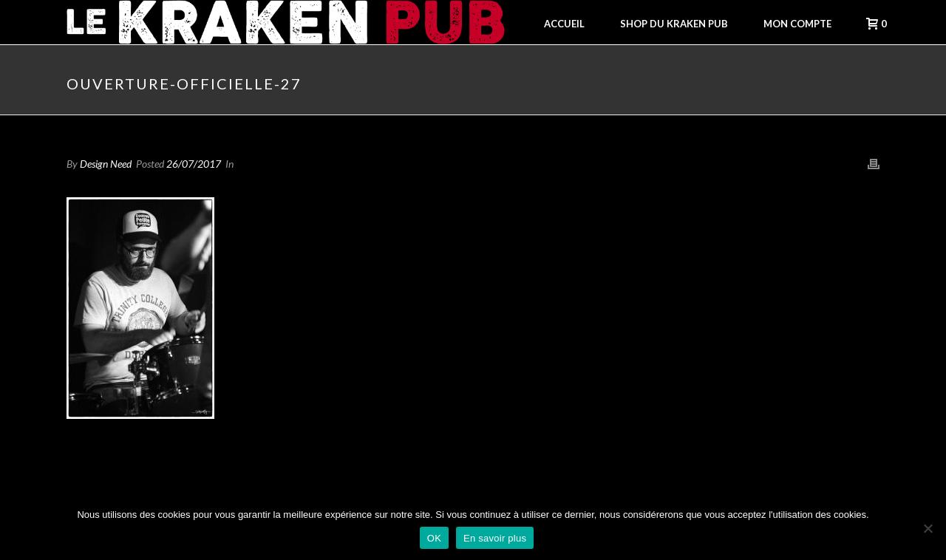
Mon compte (797, 24)
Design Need (106, 164)
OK (434, 538)
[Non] (928, 528)
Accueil (564, 24)
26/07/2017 (194, 164)
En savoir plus (495, 538)
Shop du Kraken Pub (674, 24)
